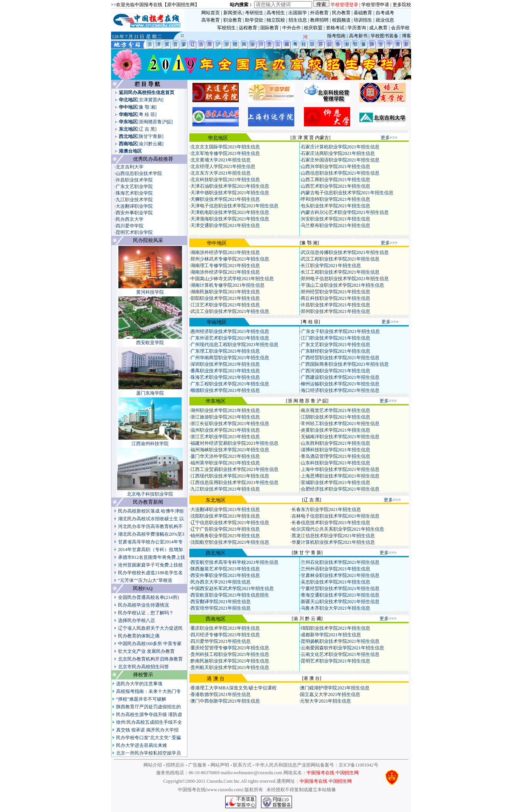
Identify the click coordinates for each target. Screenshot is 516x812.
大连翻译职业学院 (134, 206)
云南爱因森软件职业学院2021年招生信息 (342, 648)
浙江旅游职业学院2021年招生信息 (225, 417)
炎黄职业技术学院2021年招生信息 (336, 430)
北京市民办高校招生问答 (143, 667)
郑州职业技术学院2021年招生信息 (336, 311)
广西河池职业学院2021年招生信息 (336, 371)
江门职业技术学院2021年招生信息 (336, 338)
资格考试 (335, 28)
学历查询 (357, 28)
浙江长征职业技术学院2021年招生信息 (230, 424)
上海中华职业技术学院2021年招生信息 (340, 469)
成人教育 (378, 28)
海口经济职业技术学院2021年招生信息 (340, 390)
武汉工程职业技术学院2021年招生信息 (340, 259)
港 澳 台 (216, 678)
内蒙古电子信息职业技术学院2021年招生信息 (347, 193)
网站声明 (220, 765)
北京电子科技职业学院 (150, 494)
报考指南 (336, 36)
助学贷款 (254, 20)
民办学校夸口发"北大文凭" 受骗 (149, 738)
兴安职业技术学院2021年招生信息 (336, 219)
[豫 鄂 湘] (147, 107)
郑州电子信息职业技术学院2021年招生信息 (345, 279)
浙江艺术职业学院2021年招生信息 (225, 437)
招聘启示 (175, 765)
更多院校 (402, 5)
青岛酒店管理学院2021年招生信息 (336, 456)
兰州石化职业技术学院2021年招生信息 (340, 562)
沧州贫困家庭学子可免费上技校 (150, 565)
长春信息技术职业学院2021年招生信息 (331, 523)
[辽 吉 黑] (147, 129)
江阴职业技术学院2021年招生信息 (336, 417)
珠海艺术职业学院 (134, 193)
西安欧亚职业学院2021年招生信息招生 (230, 595)
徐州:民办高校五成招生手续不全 (149, 722)
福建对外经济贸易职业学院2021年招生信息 (234, 443)
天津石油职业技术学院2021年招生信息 (230, 186)
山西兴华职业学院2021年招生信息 (336, 166)
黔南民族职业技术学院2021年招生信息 (230, 661)
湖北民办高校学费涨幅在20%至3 (151, 534)
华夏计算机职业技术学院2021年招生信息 (333, 542)
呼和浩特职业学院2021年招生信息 (336, 199)
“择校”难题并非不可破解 (141, 699)
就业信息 (385, 20)
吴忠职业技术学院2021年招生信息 (336, 582)
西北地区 (128, 136)
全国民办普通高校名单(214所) (148, 597)
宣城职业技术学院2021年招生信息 (336, 482)
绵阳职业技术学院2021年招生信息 (336, 628)
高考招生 (276, 13)
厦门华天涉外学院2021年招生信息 (225, 456)
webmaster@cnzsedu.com (258, 773)
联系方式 (242, 765)
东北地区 (128, 129)
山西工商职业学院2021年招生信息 (336, 180)
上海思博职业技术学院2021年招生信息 (340, 476)
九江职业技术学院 (134, 200)
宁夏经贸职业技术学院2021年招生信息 (340, 588)
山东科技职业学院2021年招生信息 (336, 463)
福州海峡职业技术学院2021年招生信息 (230, 450)
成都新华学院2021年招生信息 (331, 635)
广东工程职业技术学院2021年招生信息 (230, 384)
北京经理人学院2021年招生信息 (223, 166)
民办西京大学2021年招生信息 (221, 582)
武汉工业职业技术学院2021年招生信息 (230, 311)
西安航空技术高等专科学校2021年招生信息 (234, 562)
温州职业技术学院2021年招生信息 (225, 430)
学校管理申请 (375, 5)
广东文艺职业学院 (134, 187)
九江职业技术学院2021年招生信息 (225, 489)
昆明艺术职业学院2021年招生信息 (336, 661)
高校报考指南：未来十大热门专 (148, 691)
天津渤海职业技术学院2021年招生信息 (230, 219)
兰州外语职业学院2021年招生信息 (336, 569)
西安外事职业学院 (134, 213)
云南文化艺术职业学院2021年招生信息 (340, 654)
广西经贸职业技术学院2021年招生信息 (340, 358)
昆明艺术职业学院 (134, 232)
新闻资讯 (233, 13)
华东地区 (128, 122)
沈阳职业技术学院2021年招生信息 (225, 516)
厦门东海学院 (150, 393)
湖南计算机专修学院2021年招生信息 (228, 285)
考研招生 (254, 13)
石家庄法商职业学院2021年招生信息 (338, 153)
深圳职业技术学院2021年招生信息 (225, 364)
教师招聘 (319, 20)
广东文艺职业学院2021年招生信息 (336, 345)
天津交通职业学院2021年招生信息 (225, 225)
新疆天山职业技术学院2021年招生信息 (340, 602)
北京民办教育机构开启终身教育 (150, 659)
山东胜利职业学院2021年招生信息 (336, 443)
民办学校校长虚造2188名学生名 (150, 573)
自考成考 (385, 13)
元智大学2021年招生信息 (325, 701)
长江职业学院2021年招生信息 (331, 266)
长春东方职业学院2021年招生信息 (326, 509)
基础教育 (363, 13)
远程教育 (248, 28)
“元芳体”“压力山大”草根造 (145, 580)
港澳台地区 (130, 151)
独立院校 (276, 20)
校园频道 (341, 20)
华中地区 (128, 107)
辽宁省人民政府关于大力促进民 (150, 628)
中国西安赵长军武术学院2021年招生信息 (232, 588)
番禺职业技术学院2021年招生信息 (225, 371)
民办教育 (341, 13)
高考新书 (358, 36)
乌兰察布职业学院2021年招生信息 (336, 225)
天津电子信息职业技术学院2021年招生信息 (234, 206)
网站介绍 (153, 765)
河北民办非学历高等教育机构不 (150, 526)
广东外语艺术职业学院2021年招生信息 (230, 338)
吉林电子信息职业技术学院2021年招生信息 (336, 516)
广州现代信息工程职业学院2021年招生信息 (234, 345)
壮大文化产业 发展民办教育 (146, 651)
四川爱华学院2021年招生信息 (221, 641)
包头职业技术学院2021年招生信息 (336, 206)
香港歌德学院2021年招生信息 (221, 694)
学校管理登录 (344, 5)
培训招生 (363, 20)
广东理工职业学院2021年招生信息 (225, 351)
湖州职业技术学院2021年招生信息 (225, 410)
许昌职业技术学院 (134, 180)
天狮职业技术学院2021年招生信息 (225, 199)
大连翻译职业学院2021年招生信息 (225, 509)
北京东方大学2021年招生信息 (221, 173)
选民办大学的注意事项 (139, 684)
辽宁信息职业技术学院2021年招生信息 (230, 523)
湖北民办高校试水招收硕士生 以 (151, 519)
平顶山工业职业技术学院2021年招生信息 (342, 285)
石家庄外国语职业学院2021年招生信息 (340, 160)
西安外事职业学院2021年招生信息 (225, 575)
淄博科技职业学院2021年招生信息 (336, 450)
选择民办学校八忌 (137, 620)
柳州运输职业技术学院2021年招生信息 (340, 384)
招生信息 (298, 20)
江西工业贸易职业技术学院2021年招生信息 (234, 469)
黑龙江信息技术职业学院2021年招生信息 (333, 536)
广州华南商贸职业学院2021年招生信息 (230, 358)
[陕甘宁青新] (150, 136)
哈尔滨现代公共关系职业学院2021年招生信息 (338, 529)
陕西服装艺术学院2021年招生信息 (225, 569)
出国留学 (298, 13)
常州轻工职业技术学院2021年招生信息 (340, 424)
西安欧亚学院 (150, 343)
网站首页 (211, 13)
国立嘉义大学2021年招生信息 (330, 694)
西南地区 (128, 144)
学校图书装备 (384, 36)
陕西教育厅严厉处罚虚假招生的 (148, 707)
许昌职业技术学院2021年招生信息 (336, 305)
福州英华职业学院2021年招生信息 (225, 463)
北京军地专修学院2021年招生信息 (225, 153)
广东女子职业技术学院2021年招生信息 (341, 331)
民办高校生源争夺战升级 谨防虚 (149, 714)
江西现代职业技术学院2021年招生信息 (230, 476)
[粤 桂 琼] (147, 114)
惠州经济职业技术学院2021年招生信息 (230, 331)
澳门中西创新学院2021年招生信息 (225, 701)
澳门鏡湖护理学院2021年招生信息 (335, 688)
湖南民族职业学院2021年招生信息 (225, 292)
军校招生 (226, 28)
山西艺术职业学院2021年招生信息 (336, 186)
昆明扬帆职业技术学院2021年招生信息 (340, 641)
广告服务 (197, 765)
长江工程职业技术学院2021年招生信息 (340, 272)
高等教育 (211, 20)
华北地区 (128, 100)
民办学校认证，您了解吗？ (146, 613)
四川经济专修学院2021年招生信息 (225, 635)
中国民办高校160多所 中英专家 (150, 644)
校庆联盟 (313, 28)
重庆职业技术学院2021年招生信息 (225, 628)
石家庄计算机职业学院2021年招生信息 (340, 147)
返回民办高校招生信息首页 (147, 92)
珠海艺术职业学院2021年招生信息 (225, 377)
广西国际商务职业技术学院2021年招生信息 (345, 364)
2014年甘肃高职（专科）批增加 (150, 550)
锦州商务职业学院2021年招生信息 (225, 536)
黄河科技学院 (150, 292)
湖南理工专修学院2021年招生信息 (225, 266)
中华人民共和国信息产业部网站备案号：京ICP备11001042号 (317, 765)
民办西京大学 (130, 219)
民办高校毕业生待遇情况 (143, 605)
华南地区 (128, 114)
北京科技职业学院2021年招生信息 (225, 180)
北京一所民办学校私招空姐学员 (148, 753)
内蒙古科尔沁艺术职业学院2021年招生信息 (345, 212)
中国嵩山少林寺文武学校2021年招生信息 (232, 279)
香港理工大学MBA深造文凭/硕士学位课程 (234, 688)
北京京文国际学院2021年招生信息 (225, 147)
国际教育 (270, 28)
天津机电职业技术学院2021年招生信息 (230, 212)
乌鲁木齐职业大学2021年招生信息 (336, 608)
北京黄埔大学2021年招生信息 (221, 160)
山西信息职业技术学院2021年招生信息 (340, 173)
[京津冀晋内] (150, 100)
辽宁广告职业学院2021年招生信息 (225, 529)
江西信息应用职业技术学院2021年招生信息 (234, 482)
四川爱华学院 (130, 226)
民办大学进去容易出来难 (142, 745)
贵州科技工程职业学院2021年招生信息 (230, 654)
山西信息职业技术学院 (139, 173)
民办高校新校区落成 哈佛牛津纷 (151, 511)
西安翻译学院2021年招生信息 (221, 602)
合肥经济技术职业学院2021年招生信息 (340, 489)
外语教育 (319, 13)
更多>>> (389, 138)
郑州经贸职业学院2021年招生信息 (336, 292)
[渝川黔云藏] (150, 144)
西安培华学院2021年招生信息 (221, 608)
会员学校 (400, 28)
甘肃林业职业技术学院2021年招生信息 (340, 575)
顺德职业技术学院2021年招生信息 (225, 390)
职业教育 (233, 20)
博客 (406, 36)
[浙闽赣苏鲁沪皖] (155, 122)
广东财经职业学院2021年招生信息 (336, 351)
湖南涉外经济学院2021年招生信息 (225, 252)
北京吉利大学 (130, 167)
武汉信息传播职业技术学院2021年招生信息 (345, 252)
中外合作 (292, 28)
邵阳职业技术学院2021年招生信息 (225, 298)
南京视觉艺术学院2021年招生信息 (336, 410)
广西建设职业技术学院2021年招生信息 (340, 377)
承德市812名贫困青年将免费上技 (152, 557)
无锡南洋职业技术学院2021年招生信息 (340, 437)
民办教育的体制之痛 (139, 636)
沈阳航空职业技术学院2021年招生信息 (230, 542)
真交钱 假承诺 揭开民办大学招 (147, 730)
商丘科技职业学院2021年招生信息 (336, 298)
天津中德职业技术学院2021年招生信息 (230, 193)
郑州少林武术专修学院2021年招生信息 (230, 259)
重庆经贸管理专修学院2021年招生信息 (230, 648)
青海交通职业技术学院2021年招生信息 (340, 595)
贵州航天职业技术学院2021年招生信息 (230, 667)
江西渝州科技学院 (150, 444)
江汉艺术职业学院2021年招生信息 (225, 305)
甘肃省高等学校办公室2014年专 (150, 542)
